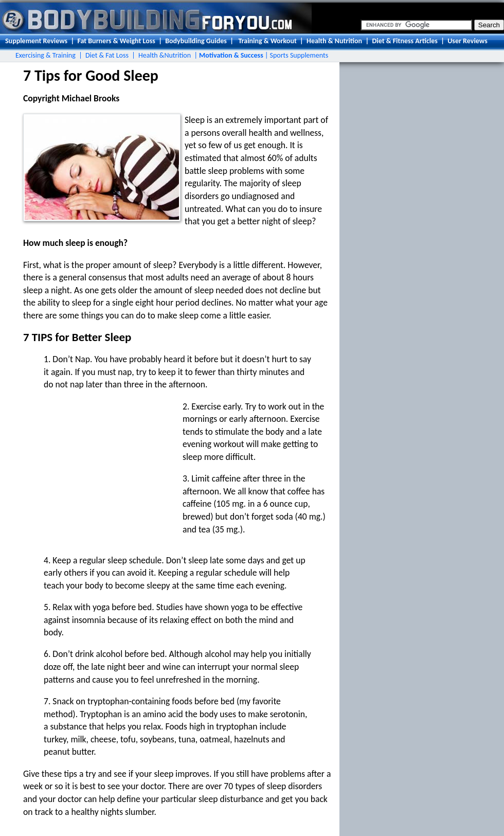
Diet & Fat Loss (107, 55)
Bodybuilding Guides (196, 41)
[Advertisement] (98, 465)
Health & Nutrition (334, 41)
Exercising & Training (46, 55)
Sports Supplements (299, 55)
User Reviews (467, 41)
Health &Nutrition (165, 55)
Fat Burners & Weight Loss (116, 41)
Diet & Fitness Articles (404, 41)
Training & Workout (267, 41)
